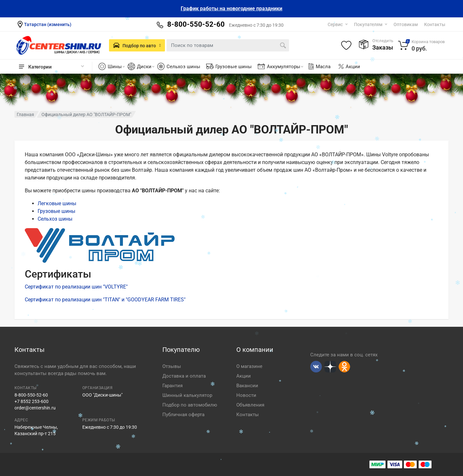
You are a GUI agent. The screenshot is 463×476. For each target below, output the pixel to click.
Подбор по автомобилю (190, 405)
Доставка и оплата (184, 376)
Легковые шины (57, 203)
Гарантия (172, 386)
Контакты (435, 24)
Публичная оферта (183, 415)
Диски (146, 67)
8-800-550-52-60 (31, 395)
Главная (25, 114)
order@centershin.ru (35, 408)
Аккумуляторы (285, 67)
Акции (353, 67)
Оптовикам (406, 24)
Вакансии (247, 386)
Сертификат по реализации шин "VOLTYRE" (76, 287)
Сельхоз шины (183, 67)
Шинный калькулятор (187, 395)
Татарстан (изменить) (48, 24)
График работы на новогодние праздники (232, 9)
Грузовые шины (234, 67)
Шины (116, 67)
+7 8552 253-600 (32, 401)
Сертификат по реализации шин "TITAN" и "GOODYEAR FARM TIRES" (105, 300)
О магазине (249, 366)
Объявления (250, 405)
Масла (319, 67)
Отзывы (172, 366)
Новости (246, 395)
